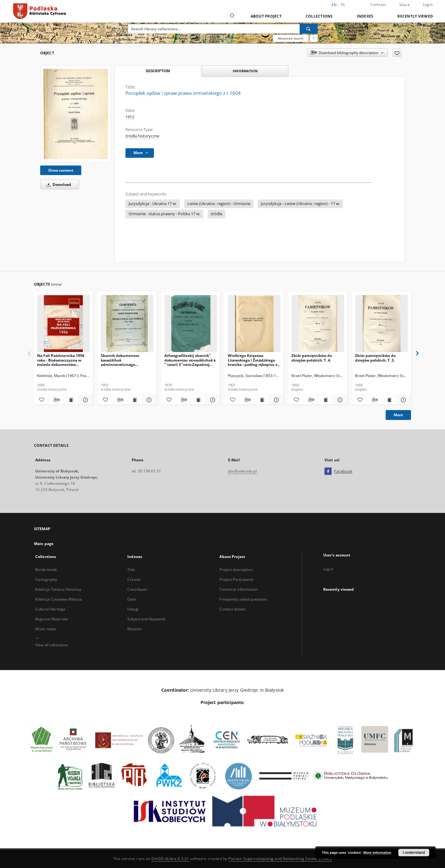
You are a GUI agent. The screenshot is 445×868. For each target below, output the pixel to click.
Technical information (239, 589)
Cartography (46, 579)
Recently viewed (415, 16)
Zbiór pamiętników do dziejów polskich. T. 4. (312, 358)
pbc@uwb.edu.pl (242, 471)
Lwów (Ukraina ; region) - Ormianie (219, 204)
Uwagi (133, 609)
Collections (319, 16)
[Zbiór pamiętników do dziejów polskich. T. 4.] (318, 324)
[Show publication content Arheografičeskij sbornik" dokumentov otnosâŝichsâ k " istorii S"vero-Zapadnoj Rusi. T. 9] (198, 400)
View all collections (52, 645)
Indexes (365, 16)
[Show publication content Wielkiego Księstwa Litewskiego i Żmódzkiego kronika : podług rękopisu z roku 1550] (262, 400)
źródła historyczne (142, 136)
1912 (130, 117)
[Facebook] (328, 472)
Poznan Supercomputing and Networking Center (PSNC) (280, 859)
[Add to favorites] (397, 53)
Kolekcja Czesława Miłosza (59, 599)
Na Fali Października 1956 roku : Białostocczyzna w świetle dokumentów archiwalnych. (61, 360)
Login (428, 4)
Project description (236, 570)
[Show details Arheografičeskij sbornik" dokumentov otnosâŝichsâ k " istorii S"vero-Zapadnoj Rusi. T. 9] (212, 400)
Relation (134, 629)
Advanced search (291, 38)
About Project (266, 16)
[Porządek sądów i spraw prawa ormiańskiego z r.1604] (76, 114)
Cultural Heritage (50, 609)
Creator (134, 579)
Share (405, 5)
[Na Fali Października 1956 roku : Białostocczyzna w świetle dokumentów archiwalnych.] (64, 324)
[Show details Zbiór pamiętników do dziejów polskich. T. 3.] (403, 400)
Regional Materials (52, 619)
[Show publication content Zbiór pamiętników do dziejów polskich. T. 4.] (325, 400)
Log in (328, 569)
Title (131, 570)
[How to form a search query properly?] (314, 38)
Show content (61, 170)
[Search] (309, 29)
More (398, 415)
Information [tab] (245, 71)
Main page (44, 544)
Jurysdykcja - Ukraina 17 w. (153, 204)
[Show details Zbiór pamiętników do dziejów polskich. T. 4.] (339, 400)
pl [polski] (343, 5)
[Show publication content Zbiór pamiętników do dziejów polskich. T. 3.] (389, 400)
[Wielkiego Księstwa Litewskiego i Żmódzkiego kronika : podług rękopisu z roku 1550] (254, 324)
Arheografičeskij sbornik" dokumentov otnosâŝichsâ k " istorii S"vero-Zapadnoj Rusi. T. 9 (190, 360)
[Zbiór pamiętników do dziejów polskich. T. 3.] (381, 324)
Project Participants (236, 579)
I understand (414, 853)
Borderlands (46, 570)
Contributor (137, 589)
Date (131, 599)
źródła (216, 214)
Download (58, 185)
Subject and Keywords (146, 619)
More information (377, 853)
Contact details (233, 609)
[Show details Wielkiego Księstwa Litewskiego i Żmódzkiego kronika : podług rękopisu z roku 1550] (275, 400)
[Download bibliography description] (56, 400)
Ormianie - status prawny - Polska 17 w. (164, 214)
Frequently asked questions (243, 599)
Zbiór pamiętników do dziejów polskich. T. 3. (375, 358)
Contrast (378, 4)
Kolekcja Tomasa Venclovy (58, 589)
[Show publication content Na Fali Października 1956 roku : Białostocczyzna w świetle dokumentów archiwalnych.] (71, 400)
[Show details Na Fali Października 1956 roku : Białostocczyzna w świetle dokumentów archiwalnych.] (85, 400)
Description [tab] (158, 71)
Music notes (46, 629)
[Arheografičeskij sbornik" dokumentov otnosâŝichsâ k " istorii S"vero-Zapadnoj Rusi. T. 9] (191, 324)
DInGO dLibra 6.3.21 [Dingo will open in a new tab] (170, 859)
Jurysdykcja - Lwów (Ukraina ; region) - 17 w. (300, 204)
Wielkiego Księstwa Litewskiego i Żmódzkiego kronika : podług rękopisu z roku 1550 (252, 360)
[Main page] (232, 16)
